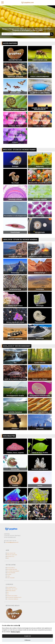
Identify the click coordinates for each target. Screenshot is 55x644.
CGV (7, 592)
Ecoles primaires (10, 573)
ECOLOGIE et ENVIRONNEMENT (17, 346)
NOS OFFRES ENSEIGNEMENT (13, 571)
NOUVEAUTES (9, 436)
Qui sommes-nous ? (11, 587)
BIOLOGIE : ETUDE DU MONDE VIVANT (19, 150)
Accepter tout (27, 636)
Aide (7, 558)
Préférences (27, 640)
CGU (7, 594)
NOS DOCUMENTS (10, 568)
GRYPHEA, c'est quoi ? (12, 589)
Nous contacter (11, 553)
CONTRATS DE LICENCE (11, 596)
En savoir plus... (10, 556)
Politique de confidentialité (13, 597)
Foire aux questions (11, 555)
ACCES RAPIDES (10, 43)
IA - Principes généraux (12, 599)
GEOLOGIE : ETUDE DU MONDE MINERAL (20, 240)
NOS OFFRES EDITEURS (11, 569)
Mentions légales (11, 591)
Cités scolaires (10, 578)
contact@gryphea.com (12, 542)
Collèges (8, 574)
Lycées (8, 576)
